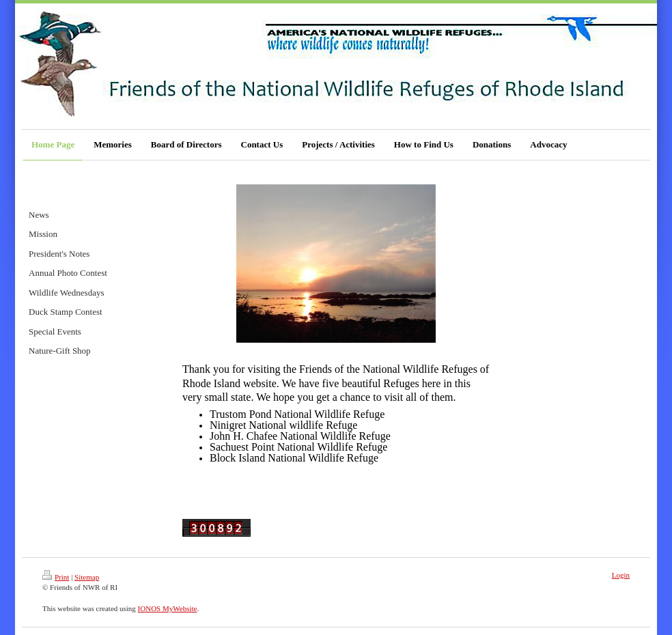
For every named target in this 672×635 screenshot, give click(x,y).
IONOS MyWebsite (168, 608)
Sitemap (87, 577)
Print (56, 577)
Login (621, 575)
